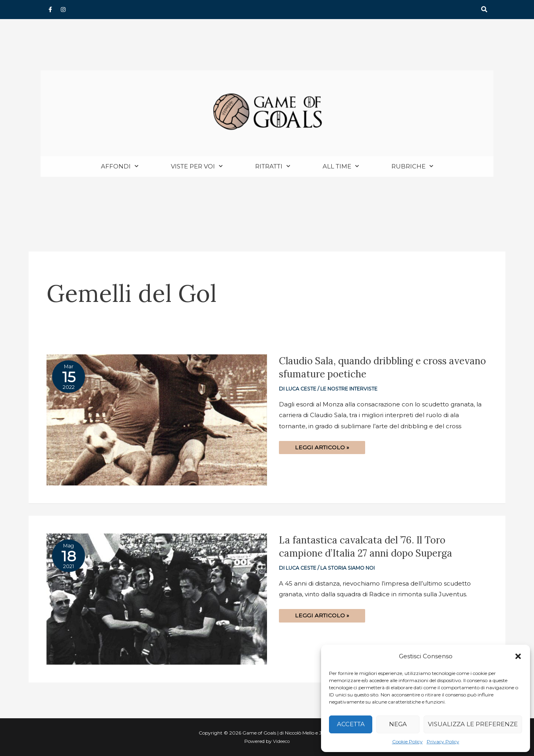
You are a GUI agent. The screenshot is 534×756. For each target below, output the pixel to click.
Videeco (282, 741)
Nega (398, 724)
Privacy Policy (443, 741)
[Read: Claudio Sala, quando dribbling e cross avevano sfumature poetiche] (157, 420)
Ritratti (273, 167)
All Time (341, 167)
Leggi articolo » (322, 446)
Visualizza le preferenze (473, 724)
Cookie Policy (407, 741)
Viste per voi (197, 167)
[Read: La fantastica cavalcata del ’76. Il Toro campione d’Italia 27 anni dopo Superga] (157, 599)
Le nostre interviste (350, 389)
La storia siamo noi (348, 568)
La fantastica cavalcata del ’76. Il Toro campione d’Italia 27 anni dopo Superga (370, 547)
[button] (518, 656)
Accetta (351, 724)
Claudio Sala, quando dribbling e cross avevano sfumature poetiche (368, 368)
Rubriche (412, 167)
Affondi (120, 167)
